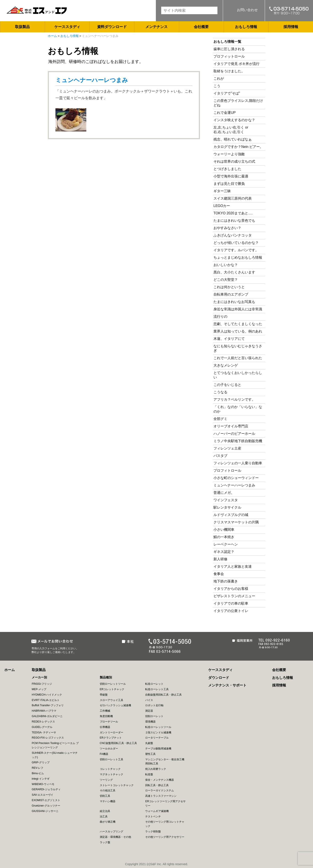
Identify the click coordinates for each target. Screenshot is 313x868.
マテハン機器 (108, 801)
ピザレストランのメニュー (234, 596)
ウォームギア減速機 (157, 811)
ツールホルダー (109, 749)
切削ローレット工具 (112, 759)
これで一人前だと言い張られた (238, 358)
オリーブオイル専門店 (231, 426)
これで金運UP (225, 113)
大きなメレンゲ (227, 365)
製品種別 (106, 677)
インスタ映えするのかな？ (234, 120)
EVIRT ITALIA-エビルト (46, 700)
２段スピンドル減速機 (158, 732)
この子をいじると (227, 385)
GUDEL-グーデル (42, 727)
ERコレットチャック (112, 689)
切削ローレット (154, 716)
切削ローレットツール (113, 684)
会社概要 (201, 27)
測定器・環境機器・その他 (115, 837)
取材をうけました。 (229, 71)
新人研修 (220, 559)
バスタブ (220, 456)
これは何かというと (229, 287)
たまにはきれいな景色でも (234, 221)
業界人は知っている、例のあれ (238, 331)
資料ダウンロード (112, 27)
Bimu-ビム (38, 773)
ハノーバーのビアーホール (234, 434)
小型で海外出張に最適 (231, 176)
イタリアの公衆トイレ (231, 611)
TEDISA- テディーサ (44, 732)
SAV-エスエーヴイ (42, 795)
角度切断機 (106, 716)
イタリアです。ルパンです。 (236, 250)
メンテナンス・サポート (227, 685)
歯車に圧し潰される (229, 49)
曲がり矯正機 (108, 822)
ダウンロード (219, 678)
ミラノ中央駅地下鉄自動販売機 (238, 441)
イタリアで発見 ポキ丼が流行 (236, 64)
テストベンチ (153, 817)
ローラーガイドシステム (160, 790)
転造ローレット (154, 684)
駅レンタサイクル (227, 507)
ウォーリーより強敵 (229, 154)
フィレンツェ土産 (227, 448)
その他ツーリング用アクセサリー (165, 837)
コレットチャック (110, 769)
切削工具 (105, 796)
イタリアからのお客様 (231, 589)
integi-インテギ (41, 779)
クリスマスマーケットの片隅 (236, 522)
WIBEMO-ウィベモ (43, 784)
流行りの (220, 317)
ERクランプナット (111, 738)
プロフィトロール (227, 470)
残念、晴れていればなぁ (233, 139)
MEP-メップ (39, 689)
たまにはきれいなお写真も (234, 302)
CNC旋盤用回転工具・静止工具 (118, 743)
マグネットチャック (112, 774)
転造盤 (149, 774)
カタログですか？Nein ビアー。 (238, 147)
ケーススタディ (67, 27)
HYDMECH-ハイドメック (47, 695)
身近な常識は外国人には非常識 (238, 309)
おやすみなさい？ (227, 228)
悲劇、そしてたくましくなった (238, 324)
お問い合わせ (247, 10)
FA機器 (104, 754)
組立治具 (105, 811)
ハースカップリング (112, 832)
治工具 (104, 817)
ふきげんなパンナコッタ (233, 235)
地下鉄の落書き (226, 581)
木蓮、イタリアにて (229, 339)
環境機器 (150, 722)
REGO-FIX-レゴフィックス (48, 738)
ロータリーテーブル (157, 738)
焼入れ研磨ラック (156, 769)
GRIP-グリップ (41, 762)
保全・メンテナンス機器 (160, 780)
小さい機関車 (224, 530)
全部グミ (220, 419)
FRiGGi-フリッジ (42, 684)
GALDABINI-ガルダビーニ (47, 716)
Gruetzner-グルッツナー (46, 806)
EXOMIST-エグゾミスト (46, 800)
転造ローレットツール (158, 727)
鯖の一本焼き (224, 537)
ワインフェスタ (226, 500)
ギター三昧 (222, 191)
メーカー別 (39, 677)
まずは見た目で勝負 (229, 184)
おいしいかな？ (226, 265)
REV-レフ (37, 768)
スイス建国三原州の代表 (233, 198)
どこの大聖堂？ (226, 280)
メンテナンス (156, 27)
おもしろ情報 (246, 27)
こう (217, 86)
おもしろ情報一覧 (227, 42)
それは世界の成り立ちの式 (234, 161)
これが (219, 79)
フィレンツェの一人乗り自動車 (238, 463)
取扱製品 (22, 27)
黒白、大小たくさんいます (234, 272)
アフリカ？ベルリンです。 (234, 399)
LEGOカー (222, 206)
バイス (149, 700)
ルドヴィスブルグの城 (231, 515)
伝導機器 (105, 727)
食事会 (219, 574)
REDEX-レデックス (43, 722)
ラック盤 (105, 842)
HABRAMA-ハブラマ (44, 711)
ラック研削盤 (153, 832)
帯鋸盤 (104, 695)
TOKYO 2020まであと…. (233, 213)
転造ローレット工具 (157, 689)
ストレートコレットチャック (117, 785)
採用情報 (291, 27)
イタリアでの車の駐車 (231, 603)
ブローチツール (109, 722)
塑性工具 (150, 754)
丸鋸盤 (149, 743)
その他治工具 (108, 790)
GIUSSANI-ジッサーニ (45, 811)
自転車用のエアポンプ (231, 294)
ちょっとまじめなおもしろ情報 (238, 257)
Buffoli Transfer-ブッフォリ (48, 705)
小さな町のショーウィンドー (236, 478)
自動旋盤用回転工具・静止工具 (163, 695)
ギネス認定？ (224, 552)
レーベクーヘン (226, 544)
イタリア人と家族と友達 (233, 566)
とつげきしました (227, 169)
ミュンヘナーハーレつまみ (92, 80)
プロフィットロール (229, 56)
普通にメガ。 (224, 493)
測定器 (149, 711)
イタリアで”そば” (227, 93)
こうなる (220, 392)
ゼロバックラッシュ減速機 (115, 705)
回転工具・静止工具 (157, 785)
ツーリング (106, 780)
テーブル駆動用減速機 (158, 749)
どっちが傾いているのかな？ (236, 243)
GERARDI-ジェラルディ (46, 789)
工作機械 (105, 711)
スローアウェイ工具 (112, 700)
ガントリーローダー (112, 732)
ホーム (52, 36)
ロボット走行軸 (154, 705)
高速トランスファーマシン (161, 796)
